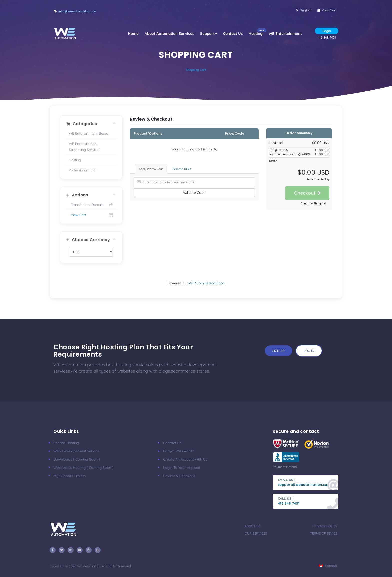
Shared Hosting (66, 443)
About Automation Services (169, 33)
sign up (279, 351)
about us (253, 526)
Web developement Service (76, 451)
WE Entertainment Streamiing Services (85, 147)
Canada (328, 566)
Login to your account (182, 468)
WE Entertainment (285, 33)
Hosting (75, 160)
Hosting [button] (257, 32)
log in (309, 351)
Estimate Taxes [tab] (181, 169)
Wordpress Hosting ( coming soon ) (83, 468)
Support (209, 33)
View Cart (91, 215)
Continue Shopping (314, 204)
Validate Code (194, 193)
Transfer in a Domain (91, 205)
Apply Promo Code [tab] (151, 169)
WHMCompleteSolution (206, 283)
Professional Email (83, 170)
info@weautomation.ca (77, 11)
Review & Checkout (179, 476)
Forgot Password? (179, 451)
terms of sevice (324, 533)
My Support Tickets (70, 476)
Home (133, 33)
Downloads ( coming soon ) (77, 459)
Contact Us (233, 33)
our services (256, 533)
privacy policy (325, 526)
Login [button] (327, 31)
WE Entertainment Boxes (89, 133)
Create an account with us (185, 459)
